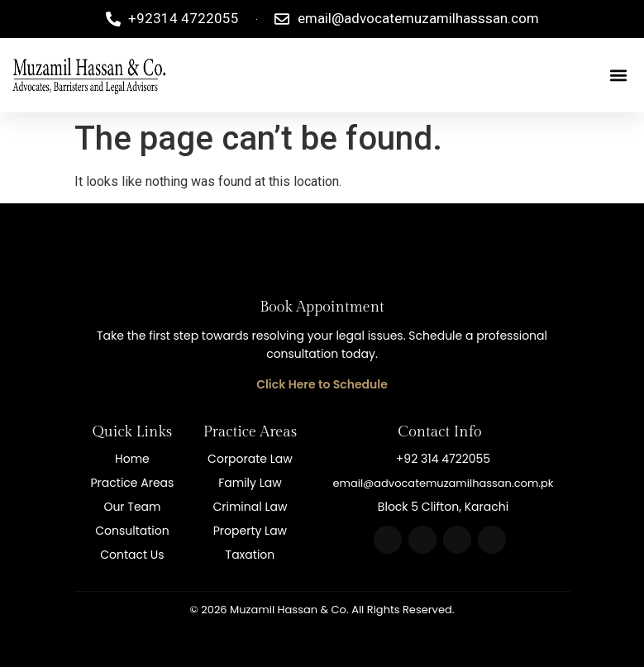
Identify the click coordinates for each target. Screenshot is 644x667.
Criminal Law (250, 507)
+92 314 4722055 (443, 459)
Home (132, 459)
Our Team (132, 507)
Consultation (132, 531)
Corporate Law (250, 459)
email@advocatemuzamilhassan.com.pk (443, 483)
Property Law (250, 531)
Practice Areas (133, 483)
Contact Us (132, 555)
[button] (618, 75)
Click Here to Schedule (322, 384)
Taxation (250, 555)
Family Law (250, 483)
